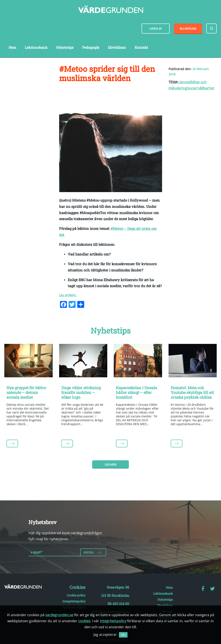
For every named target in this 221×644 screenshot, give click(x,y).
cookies (84, 621)
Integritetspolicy (74, 601)
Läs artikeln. (68, 295)
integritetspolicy (113, 621)
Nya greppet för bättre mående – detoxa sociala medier (26, 392)
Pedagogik (91, 47)
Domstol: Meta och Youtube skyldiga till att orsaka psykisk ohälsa (192, 392)
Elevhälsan (117, 47)
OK (123, 635)
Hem (12, 47)
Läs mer (110, 464)
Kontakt (141, 47)
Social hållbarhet (200, 88)
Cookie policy (76, 595)
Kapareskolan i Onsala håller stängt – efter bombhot (137, 392)
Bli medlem (188, 28)
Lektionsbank (36, 47)
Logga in (156, 28)
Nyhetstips (65, 47)
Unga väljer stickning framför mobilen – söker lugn (81, 392)
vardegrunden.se (59, 615)
